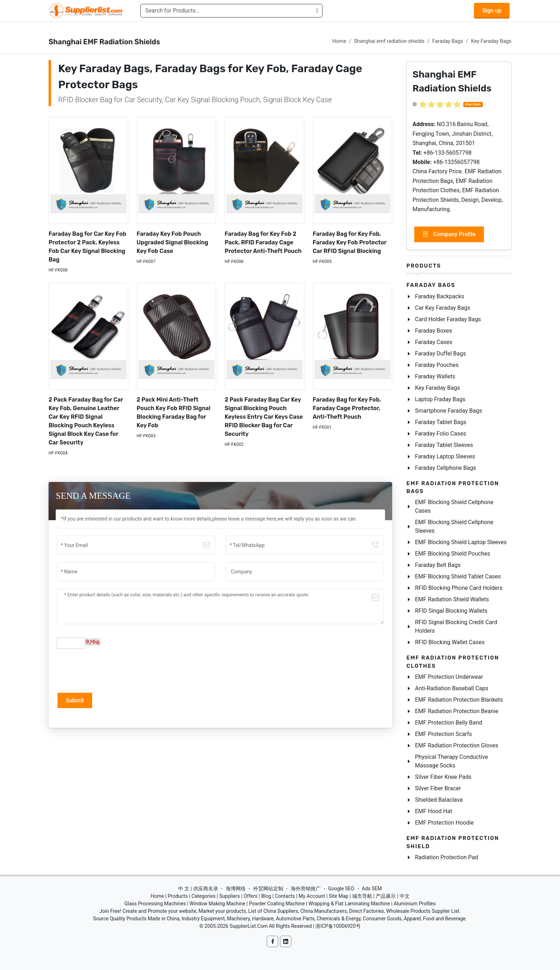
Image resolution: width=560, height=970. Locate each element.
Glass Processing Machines (155, 904)
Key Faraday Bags (491, 41)
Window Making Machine (217, 904)
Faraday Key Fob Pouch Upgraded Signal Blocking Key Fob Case (173, 242)
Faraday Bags (447, 41)
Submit (75, 700)
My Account (312, 896)
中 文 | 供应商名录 (198, 889)
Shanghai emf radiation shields (389, 41)
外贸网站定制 (268, 889)
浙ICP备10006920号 (338, 926)
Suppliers (230, 896)
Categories (203, 896)
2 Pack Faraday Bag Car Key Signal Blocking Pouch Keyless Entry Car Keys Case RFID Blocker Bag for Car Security (264, 417)
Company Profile (449, 234)
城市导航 (362, 896)
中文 (405, 896)
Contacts (285, 896)
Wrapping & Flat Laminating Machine (349, 904)
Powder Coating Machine (277, 904)
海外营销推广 (306, 889)
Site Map (339, 896)
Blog (266, 896)
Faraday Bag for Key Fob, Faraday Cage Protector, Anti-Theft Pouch (347, 408)
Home (339, 41)
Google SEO (341, 889)
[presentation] (111, 670)
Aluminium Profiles (415, 904)
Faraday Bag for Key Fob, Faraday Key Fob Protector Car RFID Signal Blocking (350, 242)
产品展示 (386, 896)
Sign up (492, 11)
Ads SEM (372, 889)
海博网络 (236, 889)
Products (424, 266)
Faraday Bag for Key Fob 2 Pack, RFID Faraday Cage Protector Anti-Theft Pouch (263, 242)
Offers (251, 896)
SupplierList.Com (249, 926)
